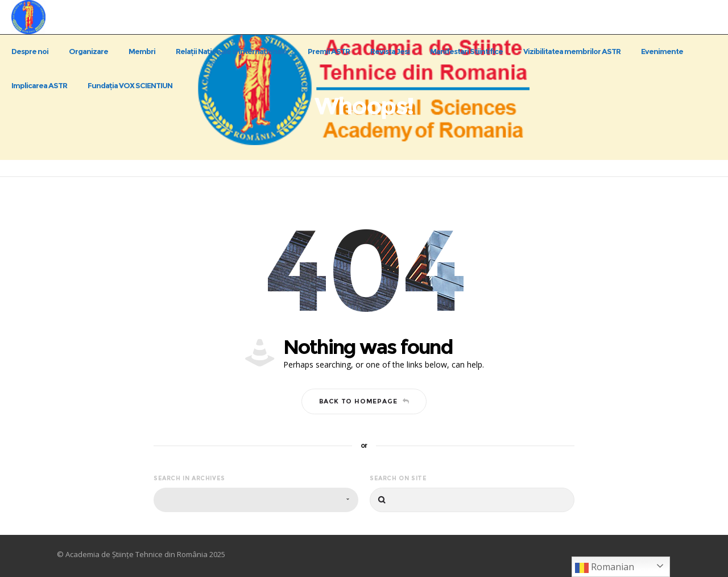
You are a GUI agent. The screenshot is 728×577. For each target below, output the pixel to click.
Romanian (605, 568)
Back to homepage (364, 401)
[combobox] (256, 500)
